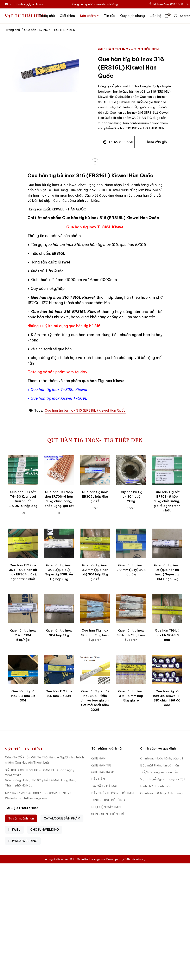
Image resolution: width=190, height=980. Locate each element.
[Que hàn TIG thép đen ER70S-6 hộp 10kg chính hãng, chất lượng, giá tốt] (59, 470)
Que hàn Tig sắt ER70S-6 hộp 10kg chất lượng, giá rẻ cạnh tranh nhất (167, 501)
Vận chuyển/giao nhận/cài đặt (163, 779)
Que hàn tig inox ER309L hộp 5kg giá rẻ (95, 497)
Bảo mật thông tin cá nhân (160, 765)
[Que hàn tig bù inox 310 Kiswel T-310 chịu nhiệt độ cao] (167, 669)
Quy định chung (132, 16)
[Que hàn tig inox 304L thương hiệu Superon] (131, 609)
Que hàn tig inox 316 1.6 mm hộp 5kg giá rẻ (131, 696)
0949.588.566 (121, 142)
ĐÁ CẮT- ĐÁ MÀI (104, 786)
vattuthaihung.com (33, 798)
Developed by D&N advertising (126, 859)
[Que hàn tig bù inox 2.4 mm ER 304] (23, 669)
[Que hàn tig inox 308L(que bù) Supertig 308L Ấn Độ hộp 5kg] (59, 543)
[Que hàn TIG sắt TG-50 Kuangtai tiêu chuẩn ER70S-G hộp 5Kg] (23, 470)
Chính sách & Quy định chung (161, 793)
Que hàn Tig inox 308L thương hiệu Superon (95, 635)
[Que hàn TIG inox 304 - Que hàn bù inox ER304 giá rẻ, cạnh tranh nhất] (23, 543)
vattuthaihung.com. (93, 859)
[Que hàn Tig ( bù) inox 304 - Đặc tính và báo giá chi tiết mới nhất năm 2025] (95, 669)
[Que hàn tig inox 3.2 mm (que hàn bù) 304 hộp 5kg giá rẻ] (95, 543)
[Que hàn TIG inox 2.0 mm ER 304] (59, 669)
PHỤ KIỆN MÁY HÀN (106, 807)
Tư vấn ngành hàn (21, 818)
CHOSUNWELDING (45, 829)
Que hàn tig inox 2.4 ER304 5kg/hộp (23, 635)
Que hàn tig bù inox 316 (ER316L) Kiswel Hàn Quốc (85, 410)
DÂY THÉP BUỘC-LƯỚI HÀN (112, 793)
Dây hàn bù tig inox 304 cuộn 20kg (131, 497)
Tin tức (110, 16)
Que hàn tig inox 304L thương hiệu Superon (131, 635)
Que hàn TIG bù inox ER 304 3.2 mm (167, 635)
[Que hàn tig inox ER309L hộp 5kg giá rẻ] (95, 470)
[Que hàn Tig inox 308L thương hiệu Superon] (95, 609)
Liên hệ (156, 16)
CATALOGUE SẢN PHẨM (62, 818)
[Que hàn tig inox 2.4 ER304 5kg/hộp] (23, 609)
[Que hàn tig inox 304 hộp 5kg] (59, 609)
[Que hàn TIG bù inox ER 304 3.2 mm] (167, 609)
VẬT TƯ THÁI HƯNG (26, 16)
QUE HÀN (98, 758)
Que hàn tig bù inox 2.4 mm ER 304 (23, 696)
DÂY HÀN (98, 779)
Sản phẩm (90, 16)
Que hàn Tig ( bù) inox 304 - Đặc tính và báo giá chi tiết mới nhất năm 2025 (95, 700)
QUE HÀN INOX (103, 772)
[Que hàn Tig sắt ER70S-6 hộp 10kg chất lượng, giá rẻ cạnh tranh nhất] (167, 470)
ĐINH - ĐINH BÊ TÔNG (108, 800)
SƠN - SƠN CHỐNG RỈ (107, 814)
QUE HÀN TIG (101, 765)
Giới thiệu (67, 16)
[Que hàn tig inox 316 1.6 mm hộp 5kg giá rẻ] (131, 669)
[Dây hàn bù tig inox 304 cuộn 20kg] (131, 470)
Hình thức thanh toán (156, 786)
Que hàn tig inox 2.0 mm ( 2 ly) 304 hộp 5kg (131, 570)
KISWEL (14, 829)
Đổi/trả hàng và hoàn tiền (159, 772)
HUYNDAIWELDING (23, 841)
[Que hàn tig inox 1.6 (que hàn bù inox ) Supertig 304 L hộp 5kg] (167, 543)
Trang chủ (47, 16)
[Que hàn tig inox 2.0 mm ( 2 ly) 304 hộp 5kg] (131, 543)
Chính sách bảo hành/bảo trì (161, 758)
